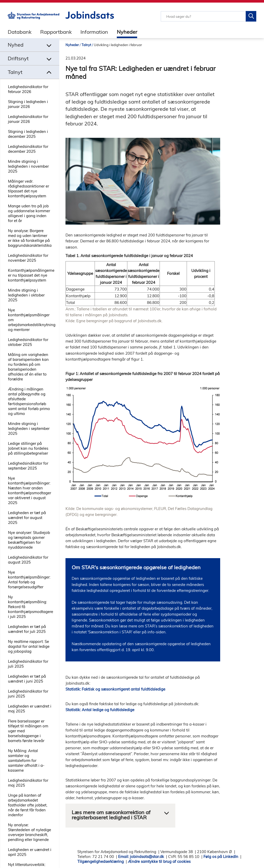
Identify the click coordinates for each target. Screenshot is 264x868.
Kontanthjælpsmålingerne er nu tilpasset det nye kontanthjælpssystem (31, 275)
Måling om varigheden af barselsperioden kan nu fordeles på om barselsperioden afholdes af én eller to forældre (28, 367)
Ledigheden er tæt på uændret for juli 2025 (27, 629)
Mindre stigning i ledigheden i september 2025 (29, 428)
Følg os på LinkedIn (221, 857)
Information (94, 32)
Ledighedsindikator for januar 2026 (28, 119)
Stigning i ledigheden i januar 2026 (28, 104)
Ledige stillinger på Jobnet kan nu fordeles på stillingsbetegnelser (28, 448)
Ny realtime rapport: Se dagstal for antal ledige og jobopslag (29, 646)
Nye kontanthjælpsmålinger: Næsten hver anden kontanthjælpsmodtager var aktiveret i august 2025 (30, 490)
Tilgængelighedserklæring (101, 861)
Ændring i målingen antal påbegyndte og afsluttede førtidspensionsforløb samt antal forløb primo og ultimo (29, 401)
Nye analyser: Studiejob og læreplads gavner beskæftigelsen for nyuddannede (29, 540)
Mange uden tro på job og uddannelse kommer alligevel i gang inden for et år (29, 213)
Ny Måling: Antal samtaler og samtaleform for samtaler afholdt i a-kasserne (26, 760)
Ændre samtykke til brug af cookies (159, 861)
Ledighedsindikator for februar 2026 (28, 89)
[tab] (16, 32)
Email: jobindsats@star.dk (141, 857)
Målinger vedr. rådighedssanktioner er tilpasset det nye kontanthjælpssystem (28, 189)
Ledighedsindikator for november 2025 (28, 258)
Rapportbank (56, 32)
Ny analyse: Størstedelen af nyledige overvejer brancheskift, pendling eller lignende (30, 832)
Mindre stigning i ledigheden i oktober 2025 (26, 295)
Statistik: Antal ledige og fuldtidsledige (100, 710)
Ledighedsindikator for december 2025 (28, 149)
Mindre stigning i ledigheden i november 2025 (28, 166)
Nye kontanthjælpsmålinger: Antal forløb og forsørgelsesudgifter (29, 580)
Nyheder (127, 32)
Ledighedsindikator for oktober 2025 (28, 342)
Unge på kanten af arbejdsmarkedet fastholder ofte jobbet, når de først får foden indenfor (28, 805)
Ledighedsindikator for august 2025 (28, 560)
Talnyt (86, 45)
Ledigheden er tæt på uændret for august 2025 (27, 518)
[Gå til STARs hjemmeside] (34, 18)
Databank (20, 32)
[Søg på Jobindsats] (251, 16)
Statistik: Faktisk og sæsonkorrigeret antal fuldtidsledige (115, 689)
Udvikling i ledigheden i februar (118, 45)
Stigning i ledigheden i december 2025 (28, 134)
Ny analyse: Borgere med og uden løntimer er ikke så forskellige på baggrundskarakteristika (30, 238)
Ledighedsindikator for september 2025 (28, 466)
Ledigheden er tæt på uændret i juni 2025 (27, 679)
